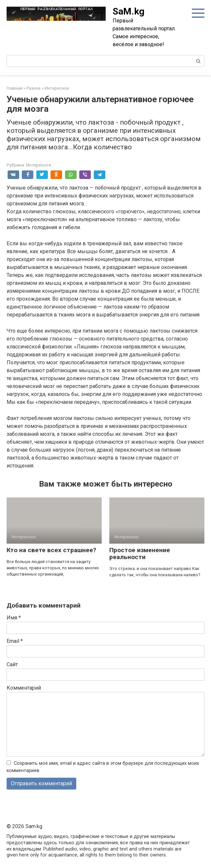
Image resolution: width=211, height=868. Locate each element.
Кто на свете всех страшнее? (51, 550)
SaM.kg (128, 11)
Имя (14, 618)
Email (15, 641)
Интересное (38, 165)
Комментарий (24, 688)
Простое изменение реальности (140, 554)
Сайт (12, 664)
